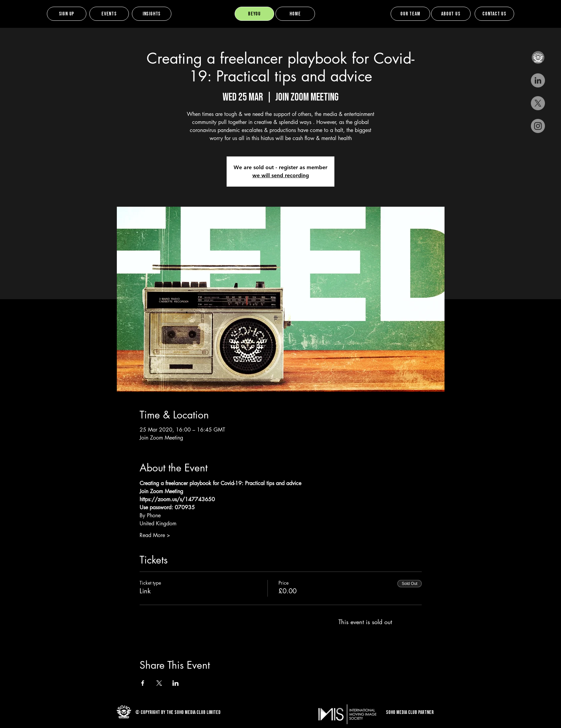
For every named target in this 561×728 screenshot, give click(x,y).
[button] (538, 58)
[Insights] (152, 14)
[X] (538, 103)
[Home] (295, 14)
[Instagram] (538, 126)
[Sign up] (67, 14)
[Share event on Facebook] (143, 683)
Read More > (155, 535)
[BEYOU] (254, 14)
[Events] (109, 14)
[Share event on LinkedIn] (176, 683)
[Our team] (410, 14)
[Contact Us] (494, 14)
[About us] (451, 14)
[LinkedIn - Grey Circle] (538, 80)
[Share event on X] (159, 683)
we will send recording (281, 175)
